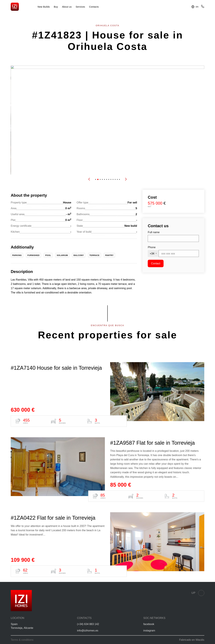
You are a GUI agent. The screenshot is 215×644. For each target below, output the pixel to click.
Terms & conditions (22, 640)
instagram (149, 630)
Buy (56, 7)
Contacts (94, 7)
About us (67, 7)
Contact (156, 263)
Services (80, 7)
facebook (149, 624)
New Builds (44, 7)
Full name (154, 232)
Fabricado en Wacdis (192, 640)
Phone (152, 247)
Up (198, 593)
